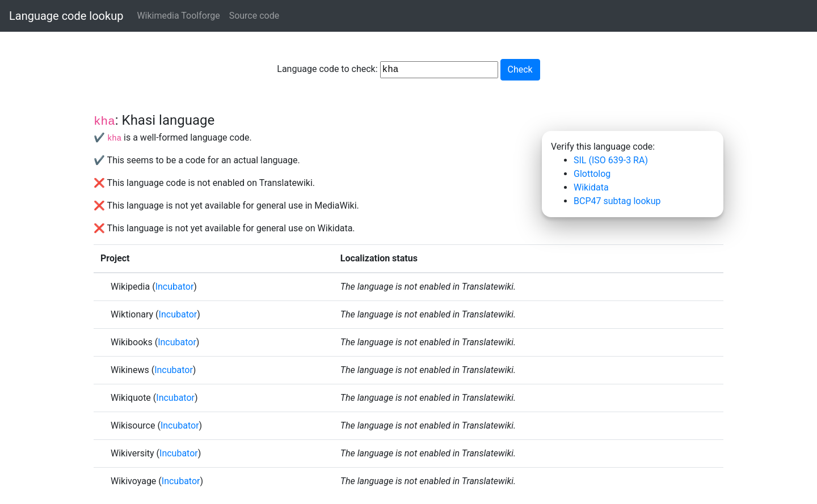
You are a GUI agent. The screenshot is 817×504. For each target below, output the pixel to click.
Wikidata (591, 187)
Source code (254, 16)
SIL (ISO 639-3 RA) (611, 160)
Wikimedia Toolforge (178, 16)
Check (520, 69)
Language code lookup (66, 16)
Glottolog (592, 174)
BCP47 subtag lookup (617, 201)
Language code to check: (387, 70)
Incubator (175, 287)
